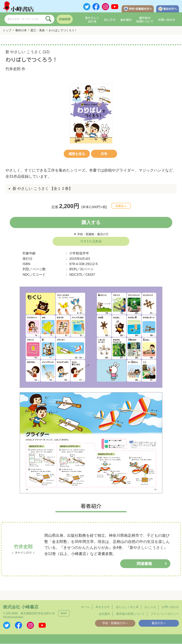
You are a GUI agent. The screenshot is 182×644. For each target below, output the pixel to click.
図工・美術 (38, 31)
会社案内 (126, 20)
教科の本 (21, 31)
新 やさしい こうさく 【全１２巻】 (43, 189)
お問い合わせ (167, 20)
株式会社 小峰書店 (21, 607)
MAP (64, 614)
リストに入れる (91, 241)
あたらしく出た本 (92, 20)
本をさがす (103, 607)
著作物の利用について (145, 20)
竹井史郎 (13, 69)
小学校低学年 (79, 253)
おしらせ (110, 20)
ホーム (85, 607)
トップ (7, 31)
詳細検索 (65, 19)
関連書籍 (144, 564)
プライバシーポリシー (165, 614)
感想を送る (77, 154)
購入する (91, 223)
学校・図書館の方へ (115, 623)
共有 (104, 154)
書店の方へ (159, 623)
